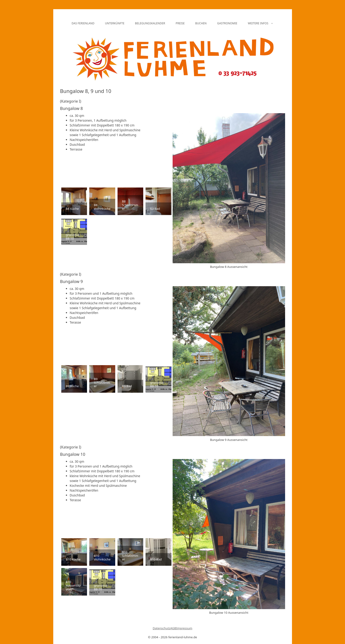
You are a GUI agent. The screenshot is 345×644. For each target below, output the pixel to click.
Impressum (184, 628)
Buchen (201, 23)
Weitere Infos (263, 23)
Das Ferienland (83, 23)
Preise (180, 23)
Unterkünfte (115, 23)
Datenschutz (161, 628)
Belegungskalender (150, 23)
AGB (173, 628)
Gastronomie (227, 23)
